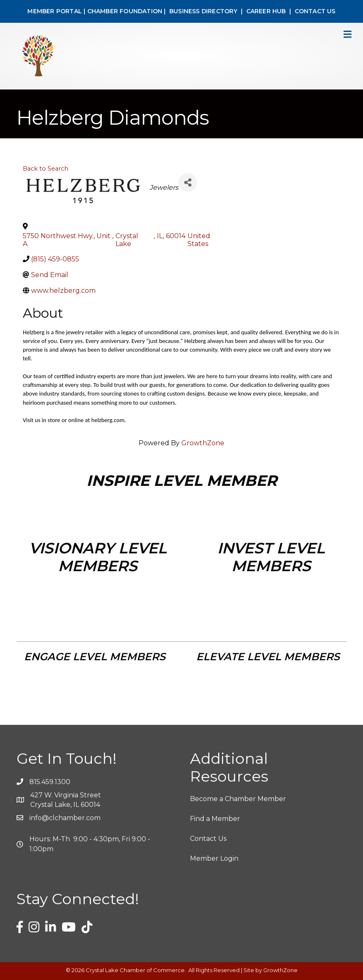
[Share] (188, 182)
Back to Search (46, 169)
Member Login (214, 858)
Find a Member (215, 819)
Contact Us (208, 839)
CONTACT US (315, 11)
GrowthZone (203, 443)
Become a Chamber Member (238, 799)
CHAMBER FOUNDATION (125, 11)
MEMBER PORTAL (55, 11)
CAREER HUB (266, 11)
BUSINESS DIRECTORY (203, 11)
